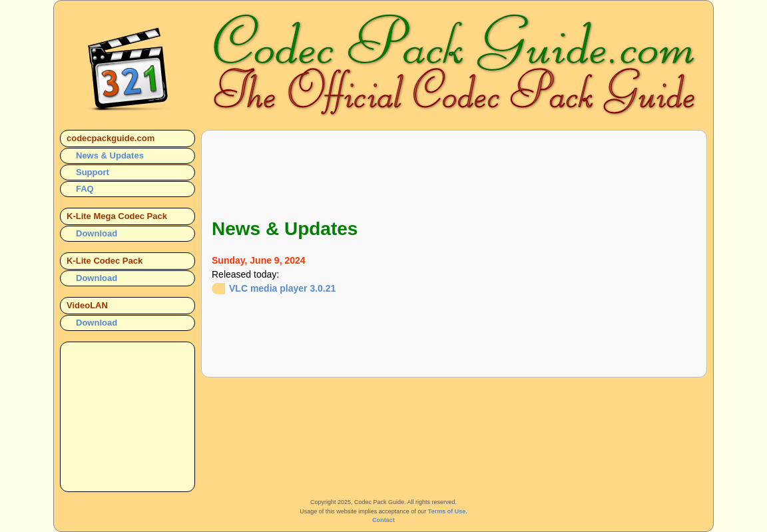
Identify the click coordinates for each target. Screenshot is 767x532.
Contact (383, 520)
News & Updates (110, 155)
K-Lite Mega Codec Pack (117, 216)
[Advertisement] (454, 170)
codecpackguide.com (111, 138)
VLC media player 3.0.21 (282, 288)
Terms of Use (447, 511)
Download (97, 233)
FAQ (85, 189)
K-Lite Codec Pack (105, 261)
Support (93, 172)
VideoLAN (87, 305)
